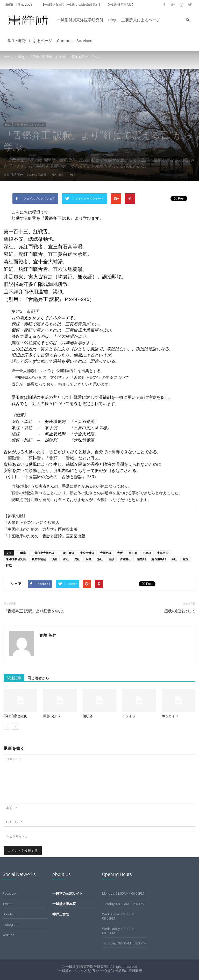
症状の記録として (180, 611)
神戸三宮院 (61, 914)
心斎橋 (147, 553)
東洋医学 (163, 553)
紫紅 (100, 559)
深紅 (66, 559)
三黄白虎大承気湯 (43, 553)
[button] (188, 20)
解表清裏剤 (158, 559)
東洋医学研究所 (16, 559)
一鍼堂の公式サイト (67, 893)
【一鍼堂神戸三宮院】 (120, 5)
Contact (64, 41)
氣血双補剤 (39, 559)
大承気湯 (106, 553)
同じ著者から (38, 678)
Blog (112, 20)
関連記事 (14, 678)
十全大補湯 (87, 553)
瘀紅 (89, 559)
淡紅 (54, 559)
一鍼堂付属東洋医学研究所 (80, 20)
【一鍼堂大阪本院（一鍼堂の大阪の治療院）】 (71, 5)
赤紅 (174, 559)
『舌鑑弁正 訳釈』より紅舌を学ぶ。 (35, 611)
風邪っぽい (51, 716)
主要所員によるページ (141, 20)
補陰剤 (141, 559)
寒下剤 (133, 553)
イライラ (129, 716)
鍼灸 (186, 559)
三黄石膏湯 (67, 553)
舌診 (111, 559)
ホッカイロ (170, 716)
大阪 (120, 553)
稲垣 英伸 (17, 174)
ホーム (8, 57)
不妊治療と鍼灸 (15, 716)
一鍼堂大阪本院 (64, 904)
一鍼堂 (22, 553)
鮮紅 (9, 565)
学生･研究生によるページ (30, 41)
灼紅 (77, 559)
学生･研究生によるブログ (29, 125)
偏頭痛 (88, 716)
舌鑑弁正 (126, 559)
